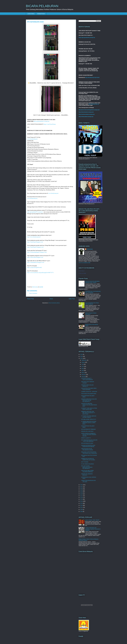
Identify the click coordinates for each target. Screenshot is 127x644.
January (84, 377)
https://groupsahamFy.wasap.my (87, 37)
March (83, 373)
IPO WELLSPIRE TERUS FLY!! (89, 419)
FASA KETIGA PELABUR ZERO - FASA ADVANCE (89, 389)
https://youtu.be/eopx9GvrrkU (35, 267)
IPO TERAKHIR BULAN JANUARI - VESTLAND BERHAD (89, 441)
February (84, 375)
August (83, 362)
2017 (82, 495)
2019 (82, 491)
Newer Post (30, 299)
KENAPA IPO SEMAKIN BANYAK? (87, 475)
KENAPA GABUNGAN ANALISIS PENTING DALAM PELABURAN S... (89, 400)
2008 (82, 511)
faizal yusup (90, 249)
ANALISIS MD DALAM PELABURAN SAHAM (87, 449)
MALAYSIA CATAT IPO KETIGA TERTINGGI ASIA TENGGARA (89, 453)
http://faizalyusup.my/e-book (92, 77)
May (83, 368)
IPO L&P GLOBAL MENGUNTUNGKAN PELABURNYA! (87, 467)
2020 (82, 489)
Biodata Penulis (41, 14)
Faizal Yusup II (82, 271)
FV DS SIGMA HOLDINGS (88, 464)
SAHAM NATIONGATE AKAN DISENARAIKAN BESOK (88, 446)
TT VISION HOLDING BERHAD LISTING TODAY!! (89, 417)
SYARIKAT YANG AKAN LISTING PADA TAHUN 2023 (89, 409)
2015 (82, 499)
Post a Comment (33, 293)
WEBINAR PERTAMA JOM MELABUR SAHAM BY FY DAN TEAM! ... (88, 413)
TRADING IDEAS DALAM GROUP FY (87, 386)
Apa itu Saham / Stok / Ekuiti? (92, 520)
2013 (82, 503)
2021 (82, 487)
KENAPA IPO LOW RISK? (87, 431)
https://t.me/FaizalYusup (50, 124)
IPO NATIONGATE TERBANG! (88, 429)
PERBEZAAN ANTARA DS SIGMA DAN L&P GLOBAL (88, 459)
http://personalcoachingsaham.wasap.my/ (89, 110)
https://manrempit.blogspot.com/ (35, 242)
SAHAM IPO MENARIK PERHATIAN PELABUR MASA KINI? (89, 405)
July (83, 364)
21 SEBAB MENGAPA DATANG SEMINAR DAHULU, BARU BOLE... (89, 423)
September (84, 360)
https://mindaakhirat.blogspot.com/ (36, 262)
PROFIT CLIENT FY (86, 438)
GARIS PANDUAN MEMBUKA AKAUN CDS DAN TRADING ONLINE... (89, 435)
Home (51, 299)
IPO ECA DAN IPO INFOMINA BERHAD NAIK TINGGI (92, 282)
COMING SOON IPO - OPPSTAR (89, 392)
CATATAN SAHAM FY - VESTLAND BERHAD (87, 379)
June (83, 366)
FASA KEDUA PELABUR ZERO (89, 394)
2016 (82, 497)
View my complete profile (84, 263)
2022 (82, 485)
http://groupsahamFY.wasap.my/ (42, 121)
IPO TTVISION (85, 462)
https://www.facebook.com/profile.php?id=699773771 (40, 273)
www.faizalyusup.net (32, 139)
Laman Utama (31, 14)
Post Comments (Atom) (54, 303)
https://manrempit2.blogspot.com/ (35, 247)
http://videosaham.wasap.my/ (86, 117)
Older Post (72, 299)
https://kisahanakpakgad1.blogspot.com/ (37, 252)
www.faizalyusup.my (32, 198)
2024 (82, 356)
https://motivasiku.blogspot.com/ (35, 257)
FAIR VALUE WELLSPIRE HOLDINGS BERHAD (87, 471)
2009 (82, 509)
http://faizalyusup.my (94, 104)
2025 (82, 354)
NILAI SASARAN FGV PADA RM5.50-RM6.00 (92, 304)
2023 (82, 358)
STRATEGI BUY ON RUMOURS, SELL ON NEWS (93, 292)
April (83, 370)
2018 (82, 493)
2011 (82, 507)
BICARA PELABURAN (42, 6)
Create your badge (82, 273)
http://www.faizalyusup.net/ (34, 237)
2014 (82, 501)
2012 (82, 505)
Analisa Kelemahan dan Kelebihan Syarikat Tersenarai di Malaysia (93, 529)
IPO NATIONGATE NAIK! (87, 443)
